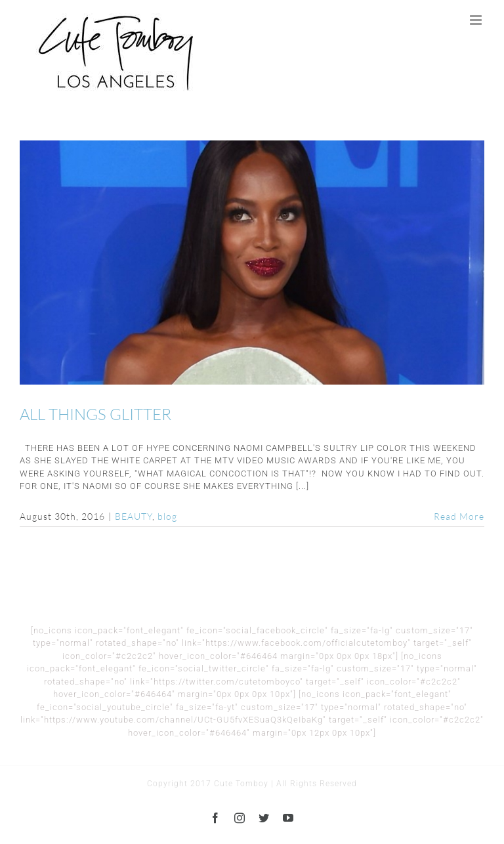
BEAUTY (134, 516)
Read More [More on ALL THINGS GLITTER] (459, 516)
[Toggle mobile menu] (477, 20)
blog (167, 516)
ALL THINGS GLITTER (95, 414)
